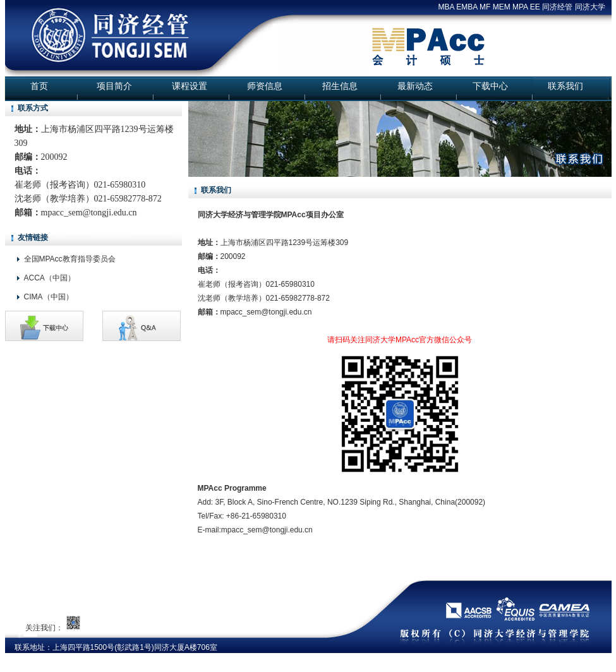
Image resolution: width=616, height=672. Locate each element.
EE (535, 7)
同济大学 (590, 7)
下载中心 (490, 86)
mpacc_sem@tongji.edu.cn (89, 213)
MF (485, 7)
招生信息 (340, 86)
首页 (39, 86)
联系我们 (565, 86)
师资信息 (265, 86)
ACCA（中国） (50, 278)
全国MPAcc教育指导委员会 (70, 259)
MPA (520, 7)
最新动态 (415, 86)
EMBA (467, 7)
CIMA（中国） (49, 297)
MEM (502, 7)
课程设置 (190, 86)
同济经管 (557, 7)
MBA (446, 7)
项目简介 (114, 86)
